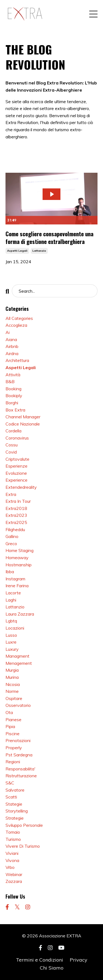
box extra (15, 410)
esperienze (16, 466)
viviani (12, 853)
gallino (12, 536)
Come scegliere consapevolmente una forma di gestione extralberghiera (49, 238)
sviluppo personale (24, 825)
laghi (11, 600)
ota (9, 712)
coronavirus (17, 438)
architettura (17, 360)
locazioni (15, 628)
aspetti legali (17, 251)
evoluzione (16, 473)
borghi (12, 403)
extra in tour (18, 501)
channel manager (23, 417)
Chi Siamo (52, 968)
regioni (13, 762)
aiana (11, 339)
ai (8, 332)
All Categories (19, 318)
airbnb (12, 346)
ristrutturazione (21, 776)
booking (13, 389)
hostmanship (19, 565)
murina (12, 677)
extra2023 (16, 515)
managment (17, 656)
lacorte (13, 593)
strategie (15, 818)
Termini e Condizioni (40, 960)
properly (14, 748)
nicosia (13, 684)
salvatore (15, 790)
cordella (13, 431)
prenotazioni (18, 740)
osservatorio (18, 705)
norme (12, 691)
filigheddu (15, 529)
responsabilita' (20, 769)
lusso (11, 635)
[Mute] (72, 220)
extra (11, 494)
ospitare (14, 698)
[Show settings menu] (82, 220)
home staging (20, 550)
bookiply (14, 396)
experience (16, 480)
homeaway (17, 558)
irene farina (17, 586)
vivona (12, 860)
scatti (11, 797)
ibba (10, 572)
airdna (12, 353)
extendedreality (21, 487)
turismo (13, 839)
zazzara (14, 881)
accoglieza (16, 325)
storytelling (17, 811)
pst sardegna (19, 755)
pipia (10, 726)
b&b (10, 381)
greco (11, 543)
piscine (12, 734)
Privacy (79, 960)
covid (11, 452)
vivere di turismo (23, 846)
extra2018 (16, 508)
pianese (13, 720)
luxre (11, 642)
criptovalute (17, 459)
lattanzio (39, 251)
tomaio (13, 832)
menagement (19, 663)
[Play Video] (10, 220)
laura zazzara (20, 614)
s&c (10, 783)
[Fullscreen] (93, 220)
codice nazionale (23, 424)
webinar (14, 874)
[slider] (46, 220)
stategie (14, 804)
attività (13, 375)
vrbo (10, 867)
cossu (12, 445)
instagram (15, 579)
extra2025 (16, 522)
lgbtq (11, 621)
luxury (12, 649)
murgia (12, 670)
